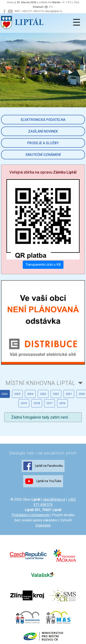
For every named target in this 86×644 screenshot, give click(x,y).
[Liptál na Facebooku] (4, 11)
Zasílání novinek (43, 131)
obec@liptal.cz (54, 499)
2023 (43, 394)
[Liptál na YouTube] (10, 11)
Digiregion (43, 525)
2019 (24, 403)
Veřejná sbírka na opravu (43, 172)
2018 (37, 403)
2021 (69, 394)
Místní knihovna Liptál (40, 383)
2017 (50, 403)
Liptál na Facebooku (43, 466)
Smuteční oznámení (43, 155)
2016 (62, 403)
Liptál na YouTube (43, 481)
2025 (17, 394)
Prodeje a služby (43, 143)
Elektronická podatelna (43, 120)
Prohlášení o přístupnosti (31, 515)
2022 (56, 394)
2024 (30, 394)
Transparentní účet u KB (43, 265)
